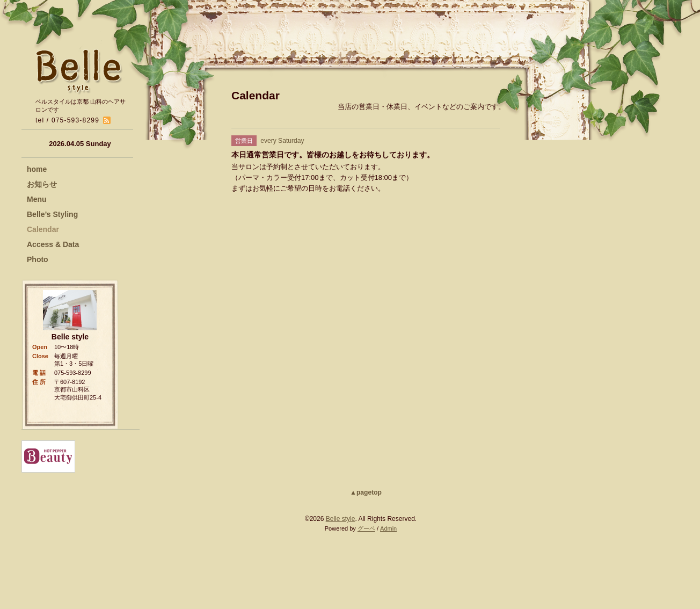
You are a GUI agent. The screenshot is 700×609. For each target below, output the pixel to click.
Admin (388, 528)
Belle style (341, 519)
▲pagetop (366, 492)
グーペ (366, 528)
